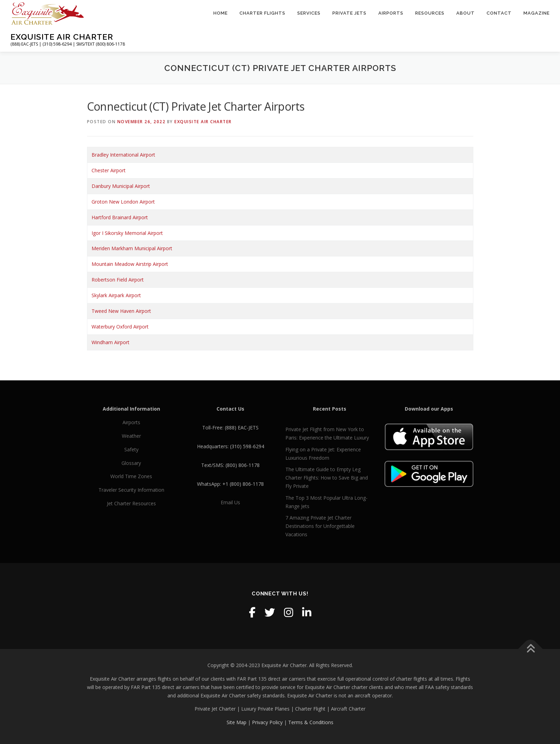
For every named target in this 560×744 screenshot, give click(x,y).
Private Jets (349, 13)
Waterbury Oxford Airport (120, 327)
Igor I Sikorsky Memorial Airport (127, 233)
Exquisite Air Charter (62, 37)
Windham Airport (111, 342)
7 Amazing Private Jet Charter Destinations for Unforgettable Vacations (320, 526)
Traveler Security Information (131, 490)
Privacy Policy (267, 722)
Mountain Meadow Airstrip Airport (130, 264)
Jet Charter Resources (131, 503)
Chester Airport (109, 170)
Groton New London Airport (123, 202)
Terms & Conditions (311, 722)
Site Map (236, 722)
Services (309, 13)
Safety (131, 449)
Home (220, 13)
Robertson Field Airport (118, 280)
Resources (430, 13)
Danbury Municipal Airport (121, 186)
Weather (131, 436)
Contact (499, 13)
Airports (391, 13)
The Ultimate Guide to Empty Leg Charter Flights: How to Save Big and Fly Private (327, 478)
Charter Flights (262, 13)
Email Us (230, 502)
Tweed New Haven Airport (121, 311)
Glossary (131, 463)
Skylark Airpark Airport (116, 295)
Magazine (537, 13)
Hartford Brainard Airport (120, 217)
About (466, 13)
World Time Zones (131, 476)
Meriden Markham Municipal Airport (132, 248)
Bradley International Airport (123, 155)
